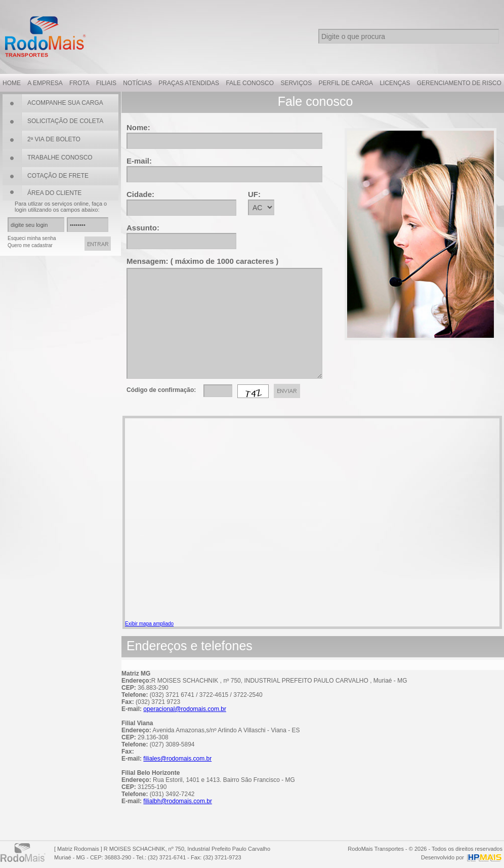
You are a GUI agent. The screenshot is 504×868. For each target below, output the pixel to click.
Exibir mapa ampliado (149, 624)
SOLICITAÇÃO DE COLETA (65, 121)
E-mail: (139, 161)
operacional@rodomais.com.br (185, 709)
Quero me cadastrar (30, 245)
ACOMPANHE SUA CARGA (65, 103)
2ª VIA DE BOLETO (54, 139)
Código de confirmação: (161, 390)
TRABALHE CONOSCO (60, 157)
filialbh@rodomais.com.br (178, 801)
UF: (254, 194)
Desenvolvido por (443, 857)
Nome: (138, 127)
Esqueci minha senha (32, 238)
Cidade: (140, 194)
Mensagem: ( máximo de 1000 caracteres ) (202, 261)
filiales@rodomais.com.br (177, 759)
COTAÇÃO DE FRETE (58, 176)
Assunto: (143, 228)
